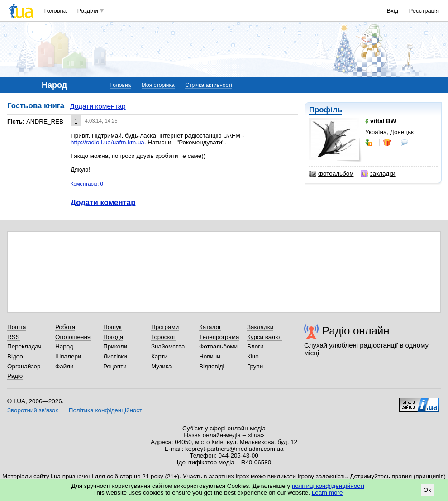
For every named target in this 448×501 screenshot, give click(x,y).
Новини (210, 356)
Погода (113, 337)
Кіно (253, 356)
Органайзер (24, 366)
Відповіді (212, 366)
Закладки (260, 327)
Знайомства (168, 346)
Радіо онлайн (356, 331)
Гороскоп (164, 337)
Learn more (327, 493)
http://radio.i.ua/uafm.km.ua (107, 142)
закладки (378, 174)
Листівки (115, 356)
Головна (55, 11)
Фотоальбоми (218, 346)
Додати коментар (98, 106)
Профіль (326, 110)
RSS (14, 337)
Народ (64, 346)
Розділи (88, 11)
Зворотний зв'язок (33, 410)
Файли (64, 366)
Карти (159, 356)
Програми (165, 327)
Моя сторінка (158, 85)
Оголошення (73, 337)
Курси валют (265, 337)
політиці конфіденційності (328, 486)
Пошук (112, 327)
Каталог (210, 327)
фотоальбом (331, 174)
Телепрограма (219, 337)
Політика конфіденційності (106, 410)
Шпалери (68, 356)
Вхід (393, 11)
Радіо (15, 376)
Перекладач (24, 346)
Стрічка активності (208, 85)
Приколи (115, 346)
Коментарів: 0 (87, 184)
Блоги (255, 346)
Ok (427, 490)
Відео (15, 356)
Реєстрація (424, 11)
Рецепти (115, 366)
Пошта (17, 327)
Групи (255, 366)
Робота (65, 327)
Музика (161, 366)
